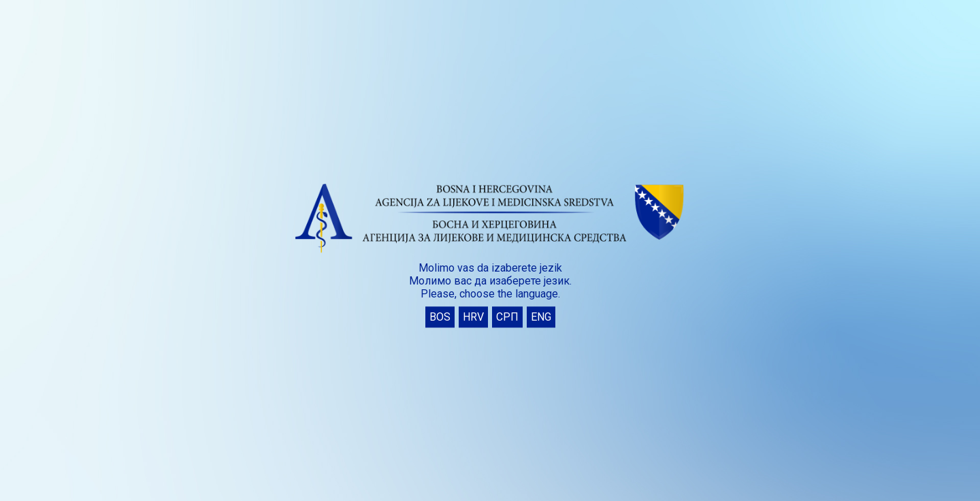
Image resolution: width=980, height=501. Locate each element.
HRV (473, 318)
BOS (440, 318)
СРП (507, 318)
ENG (541, 318)
